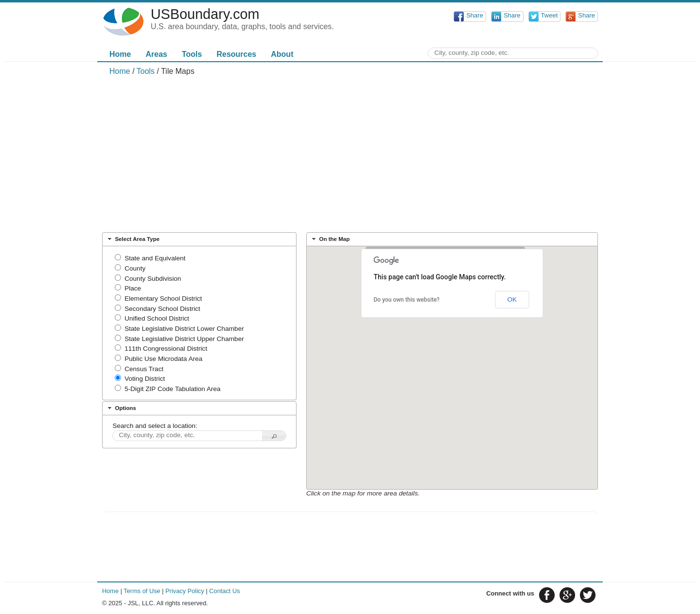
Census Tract (144, 369)
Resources (236, 54)
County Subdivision (153, 279)
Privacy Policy (185, 591)
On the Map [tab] (330, 239)
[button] (274, 436)
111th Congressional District (166, 349)
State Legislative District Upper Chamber (184, 339)
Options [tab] (121, 408)
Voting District (145, 379)
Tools (192, 54)
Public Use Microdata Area (163, 359)
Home (120, 54)
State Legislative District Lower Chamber (184, 329)
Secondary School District (162, 309)
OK (512, 299)
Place (133, 288)
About (282, 54)
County (135, 268)
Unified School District (157, 318)
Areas (156, 54)
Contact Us (224, 591)
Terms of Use (142, 591)
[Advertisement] (350, 153)
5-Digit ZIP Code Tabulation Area (172, 389)
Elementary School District (163, 298)
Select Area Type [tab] (132, 239)
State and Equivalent (155, 258)
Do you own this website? (407, 300)
